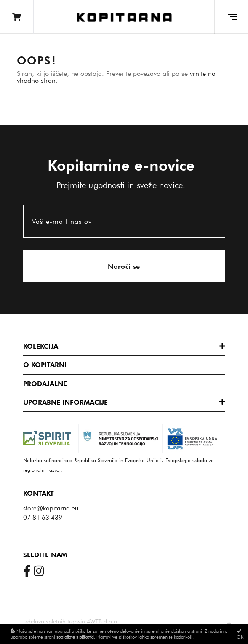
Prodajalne (45, 384)
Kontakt (39, 493)
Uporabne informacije (65, 402)
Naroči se (124, 267)
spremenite (161, 637)
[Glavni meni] (231, 17)
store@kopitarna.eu (51, 508)
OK (240, 634)
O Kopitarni (45, 365)
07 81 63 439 (43, 518)
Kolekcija (41, 346)
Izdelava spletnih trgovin (54, 621)
